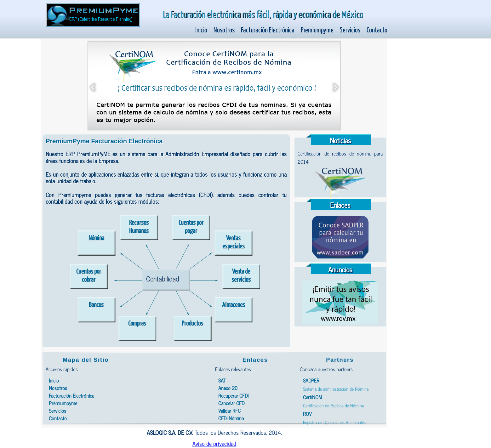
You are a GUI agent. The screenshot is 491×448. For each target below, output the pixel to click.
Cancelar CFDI (232, 403)
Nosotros (224, 30)
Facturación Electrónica (268, 30)
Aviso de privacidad (214, 443)
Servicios (350, 30)
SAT (222, 380)
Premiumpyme (317, 30)
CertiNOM (312, 397)
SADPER (311, 380)
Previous (93, 86)
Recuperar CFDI (233, 395)
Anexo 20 (228, 388)
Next (335, 86)
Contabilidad (163, 278)
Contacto (377, 30)
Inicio (201, 30)
